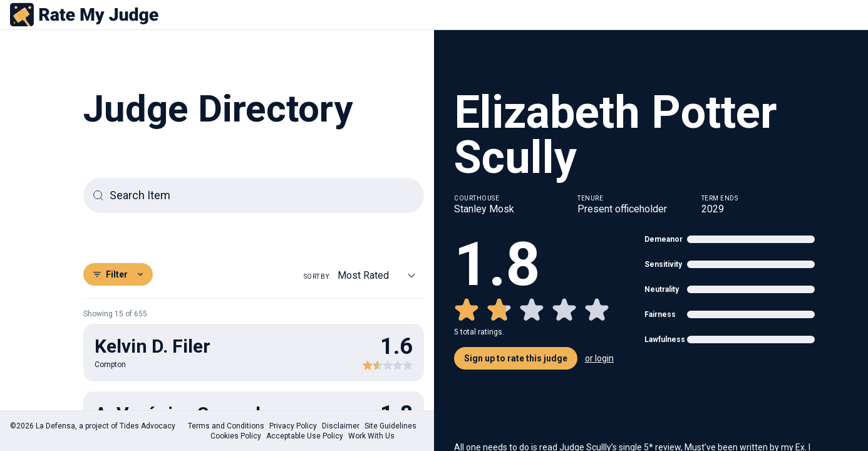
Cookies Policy (236, 436)
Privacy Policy (293, 426)
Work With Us (371, 436)
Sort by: (317, 277)
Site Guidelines (390, 426)
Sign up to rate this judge (516, 358)
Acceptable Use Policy (305, 436)
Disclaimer (341, 426)
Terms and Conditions (226, 426)
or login (599, 358)
